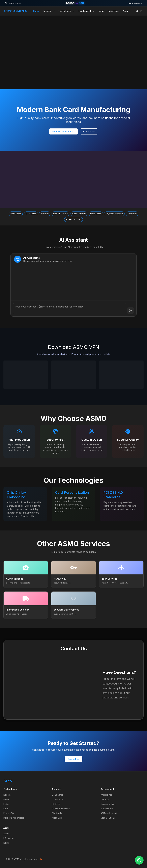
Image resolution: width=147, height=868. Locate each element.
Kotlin (6, 809)
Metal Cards (58, 818)
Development (86, 11)
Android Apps (107, 795)
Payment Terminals (61, 809)
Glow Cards (58, 799)
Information (113, 11)
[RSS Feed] (41, 859)
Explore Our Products (64, 131)
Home (36, 11)
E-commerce (107, 809)
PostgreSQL (9, 813)
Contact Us (89, 131)
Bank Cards (58, 795)
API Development (109, 813)
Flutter (6, 804)
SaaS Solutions (108, 818)
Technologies (67, 11)
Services (49, 11)
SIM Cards (57, 813)
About (126, 11)
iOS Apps (105, 799)
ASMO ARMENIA (15, 11)
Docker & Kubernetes (14, 818)
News (101, 11)
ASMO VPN (135, 3)
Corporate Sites (108, 804)
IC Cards (56, 804)
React (6, 799)
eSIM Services (13, 3)
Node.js (7, 795)
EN (139, 11)
